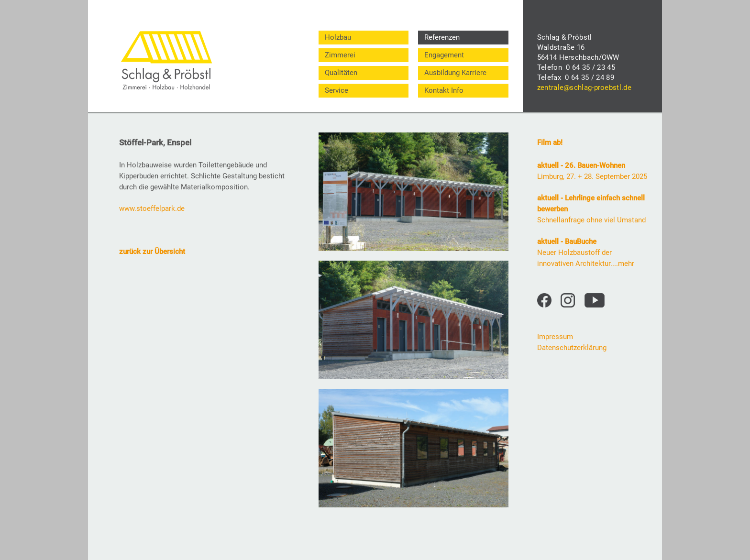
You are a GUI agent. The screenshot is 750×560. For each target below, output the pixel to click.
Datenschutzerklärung (572, 348)
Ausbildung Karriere (455, 73)
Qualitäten (341, 73)
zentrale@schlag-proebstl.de (584, 88)
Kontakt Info (444, 90)
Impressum (555, 337)
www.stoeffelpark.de (152, 209)
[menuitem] (364, 38)
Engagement (444, 55)
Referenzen (442, 37)
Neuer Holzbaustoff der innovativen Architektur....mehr (586, 253)
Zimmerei (340, 55)
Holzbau (338, 37)
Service (336, 90)
